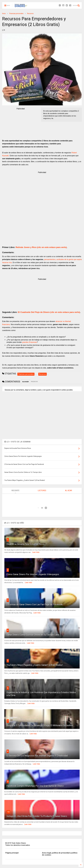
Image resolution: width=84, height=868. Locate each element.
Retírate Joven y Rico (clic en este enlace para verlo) (41, 247)
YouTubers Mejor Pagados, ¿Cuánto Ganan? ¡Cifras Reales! (35, 665)
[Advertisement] (21, 124)
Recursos (30, 13)
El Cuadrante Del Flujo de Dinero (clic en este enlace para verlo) (49, 312)
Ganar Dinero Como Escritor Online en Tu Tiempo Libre (33, 635)
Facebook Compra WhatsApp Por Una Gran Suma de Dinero (35, 786)
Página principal (12, 853)
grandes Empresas (29, 342)
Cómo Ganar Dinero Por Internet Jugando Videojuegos (33, 574)
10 (8, 812)
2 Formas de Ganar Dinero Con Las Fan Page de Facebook (35, 604)
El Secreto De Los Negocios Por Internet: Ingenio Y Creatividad (37, 756)
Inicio (4, 13)
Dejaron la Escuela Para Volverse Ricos (25, 544)
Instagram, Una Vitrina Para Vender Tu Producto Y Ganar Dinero (37, 816)
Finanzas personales (16, 13)
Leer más (36, 552)
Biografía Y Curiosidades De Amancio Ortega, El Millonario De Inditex (40, 725)
